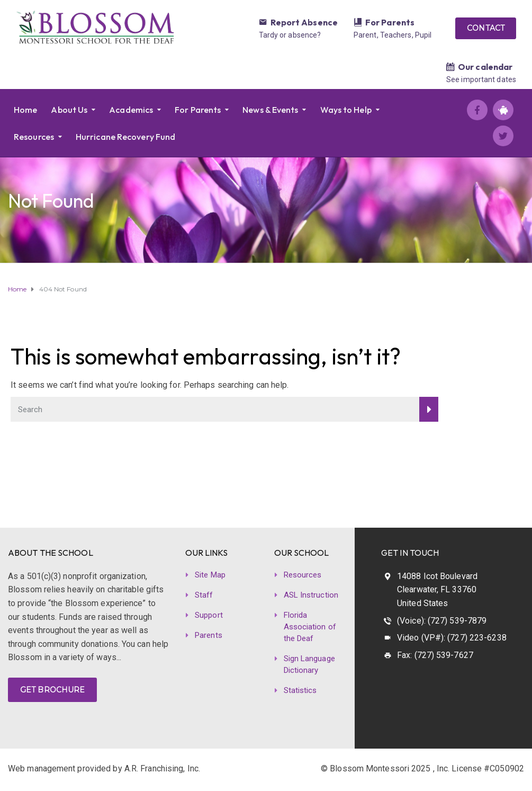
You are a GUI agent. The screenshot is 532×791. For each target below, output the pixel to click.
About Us (69, 110)
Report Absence (304, 22)
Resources (34, 137)
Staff (204, 595)
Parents (209, 635)
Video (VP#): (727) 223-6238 (452, 638)
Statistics (300, 690)
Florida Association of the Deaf (310, 627)
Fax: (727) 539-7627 (435, 655)
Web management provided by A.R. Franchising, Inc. (104, 768)
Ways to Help (346, 110)
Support (209, 615)
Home (25, 110)
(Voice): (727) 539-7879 (442, 621)
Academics (131, 110)
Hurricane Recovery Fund (125, 137)
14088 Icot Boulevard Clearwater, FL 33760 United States (437, 590)
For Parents (390, 22)
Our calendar (485, 67)
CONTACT (486, 28)
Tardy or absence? (290, 35)
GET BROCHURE (52, 690)
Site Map (210, 575)
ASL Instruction (311, 595)
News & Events (270, 110)
